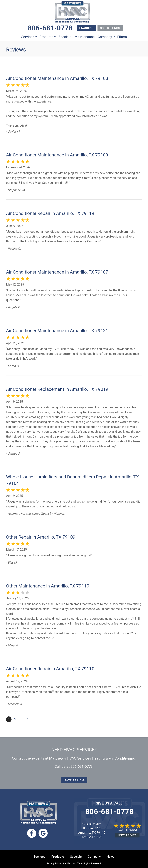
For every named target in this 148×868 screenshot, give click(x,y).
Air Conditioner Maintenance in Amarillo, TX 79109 (57, 155)
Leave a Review (127, 835)
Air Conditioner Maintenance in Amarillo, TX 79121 (57, 331)
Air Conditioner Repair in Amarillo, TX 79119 (50, 213)
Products (46, 37)
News (111, 857)
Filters (122, 37)
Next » (28, 719)
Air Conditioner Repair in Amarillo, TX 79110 (50, 669)
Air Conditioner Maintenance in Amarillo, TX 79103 (57, 78)
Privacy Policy (54, 863)
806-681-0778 (82, 767)
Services (28, 37)
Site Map (67, 863)
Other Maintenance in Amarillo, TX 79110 (48, 586)
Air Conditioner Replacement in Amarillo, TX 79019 (57, 389)
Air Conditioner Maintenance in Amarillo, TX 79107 (57, 272)
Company (105, 37)
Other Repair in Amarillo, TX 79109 (41, 537)
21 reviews (131, 830)
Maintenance (85, 37)
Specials (65, 37)
